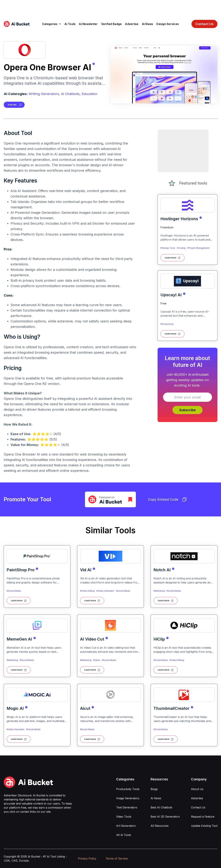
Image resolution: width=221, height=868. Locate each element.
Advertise (132, 24)
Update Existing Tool (204, 826)
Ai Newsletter (88, 24)
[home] (17, 24)
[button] (52, 24)
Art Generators (126, 826)
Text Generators (127, 807)
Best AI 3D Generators (165, 817)
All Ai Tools (124, 835)
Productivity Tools (128, 789)
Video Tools (124, 817)
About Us (197, 789)
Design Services (168, 24)
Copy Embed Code (167, 499)
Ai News (148, 24)
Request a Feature (203, 817)
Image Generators (128, 798)
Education (89, 94)
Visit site (12, 105)
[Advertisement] (111, 8)
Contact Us (204, 24)
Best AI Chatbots (161, 807)
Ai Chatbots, (71, 94)
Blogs (154, 789)
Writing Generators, (44, 94)
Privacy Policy (87, 858)
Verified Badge (111, 24)
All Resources (160, 826)
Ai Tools (70, 24)
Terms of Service (117, 858)
